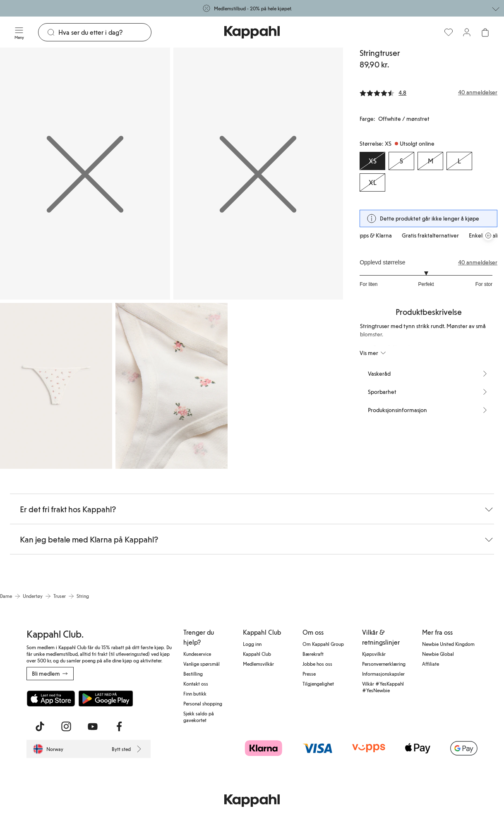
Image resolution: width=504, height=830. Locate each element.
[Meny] (19, 32)
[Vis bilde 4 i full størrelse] (172, 386)
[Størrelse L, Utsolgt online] (459, 161)
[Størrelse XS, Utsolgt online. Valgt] (372, 161)
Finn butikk (195, 693)
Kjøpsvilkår (374, 654)
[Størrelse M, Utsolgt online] (430, 161)
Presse (309, 674)
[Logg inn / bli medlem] (467, 32)
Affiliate (431, 664)
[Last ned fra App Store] (51, 698)
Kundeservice (197, 654)
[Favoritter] (449, 32)
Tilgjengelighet (318, 684)
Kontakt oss (196, 684)
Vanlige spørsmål (202, 664)
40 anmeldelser (478, 262)
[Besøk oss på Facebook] (119, 727)
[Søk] (105, 32)
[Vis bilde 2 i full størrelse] (258, 174)
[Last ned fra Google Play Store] (106, 698)
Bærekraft (313, 654)
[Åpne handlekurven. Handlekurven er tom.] (485, 32)
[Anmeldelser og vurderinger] (428, 92)
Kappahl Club (257, 654)
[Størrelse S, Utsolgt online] (401, 161)
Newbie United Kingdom (448, 644)
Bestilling (193, 674)
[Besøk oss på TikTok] (40, 727)
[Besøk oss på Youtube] (93, 727)
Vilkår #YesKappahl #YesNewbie (383, 687)
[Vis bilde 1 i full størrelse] (85, 174)
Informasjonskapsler (383, 674)
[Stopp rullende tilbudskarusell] (488, 235)
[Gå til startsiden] (252, 32)
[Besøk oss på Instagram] (66, 727)
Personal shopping (203, 703)
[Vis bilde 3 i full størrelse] (56, 386)
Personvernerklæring (384, 664)
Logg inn (252, 644)
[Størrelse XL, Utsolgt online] (372, 182)
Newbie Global (438, 654)
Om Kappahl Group (323, 644)
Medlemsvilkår (258, 664)
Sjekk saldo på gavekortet (199, 717)
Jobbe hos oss (317, 664)
